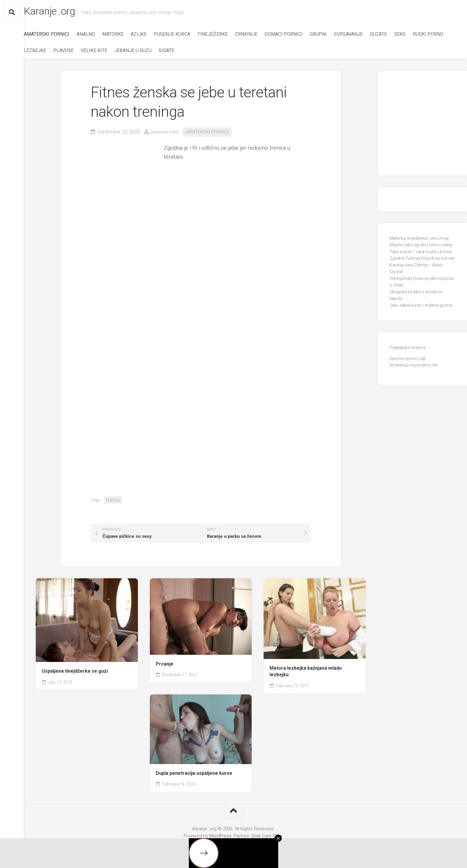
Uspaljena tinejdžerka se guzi (75, 673)
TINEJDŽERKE (225, 36)
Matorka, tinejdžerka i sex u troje (419, 240)
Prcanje (165, 666)
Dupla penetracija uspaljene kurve (194, 775)
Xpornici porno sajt (408, 360)
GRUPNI (330, 36)
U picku (113, 501)
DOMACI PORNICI (295, 36)
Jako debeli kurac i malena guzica (421, 307)
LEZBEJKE (85, 52)
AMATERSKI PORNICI (59, 36)
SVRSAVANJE (360, 36)
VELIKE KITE (144, 52)
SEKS (412, 36)
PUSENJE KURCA (184, 36)
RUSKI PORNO (51, 52)
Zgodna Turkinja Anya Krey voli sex (422, 260)
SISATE (216, 52)
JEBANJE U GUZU (183, 52)
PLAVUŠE (113, 52)
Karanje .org (63, 12)
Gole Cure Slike (267, 838)
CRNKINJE (258, 36)
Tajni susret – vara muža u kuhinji (421, 253)
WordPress (220, 838)
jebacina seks (165, 134)
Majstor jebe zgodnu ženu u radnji (421, 247)
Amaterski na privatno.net (413, 367)
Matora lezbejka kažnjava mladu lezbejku (306, 673)
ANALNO (98, 36)
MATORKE (125, 36)
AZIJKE (151, 36)
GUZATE (390, 36)
